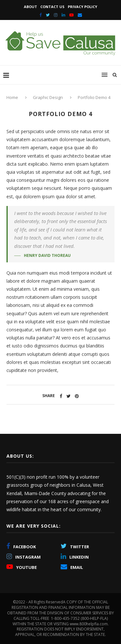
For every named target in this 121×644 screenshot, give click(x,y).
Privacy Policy (82, 7)
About (30, 7)
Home (13, 97)
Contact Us (52, 7)
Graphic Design (48, 97)
